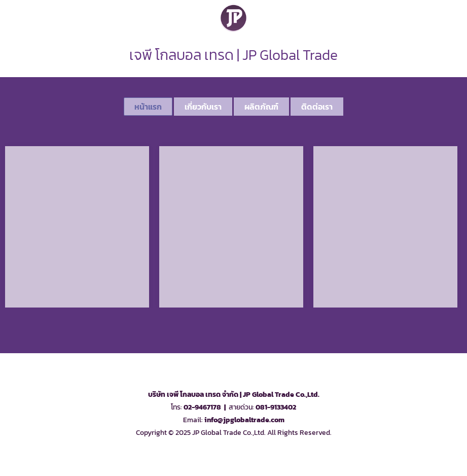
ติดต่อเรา (317, 107)
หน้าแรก (148, 107)
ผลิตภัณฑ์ (261, 107)
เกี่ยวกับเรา (203, 107)
